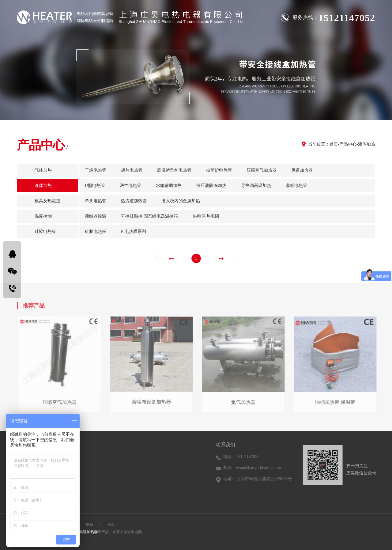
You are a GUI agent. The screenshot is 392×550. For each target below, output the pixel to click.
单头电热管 (96, 201)
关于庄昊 (100, 41)
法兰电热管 (130, 186)
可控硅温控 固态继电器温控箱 (149, 216)
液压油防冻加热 (211, 186)
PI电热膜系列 (134, 231)
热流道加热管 (134, 201)
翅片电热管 (132, 170)
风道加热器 (302, 170)
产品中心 (261, 41)
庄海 (111, 525)
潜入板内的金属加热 (181, 201)
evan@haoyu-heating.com (260, 468)
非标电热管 (296, 186)
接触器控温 (96, 216)
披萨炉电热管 (219, 170)
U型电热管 (95, 186)
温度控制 (194, 41)
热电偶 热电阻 (206, 216)
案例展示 (292, 41)
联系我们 (324, 41)
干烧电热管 (96, 170)
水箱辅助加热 (169, 186)
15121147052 (347, 18)
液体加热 (163, 41)
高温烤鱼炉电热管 (174, 170)
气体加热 (131, 41)
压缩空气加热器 (262, 170)
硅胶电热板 (228, 41)
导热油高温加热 (256, 186)
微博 (90, 525)
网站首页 (69, 41)
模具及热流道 (47, 201)
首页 (334, 144)
